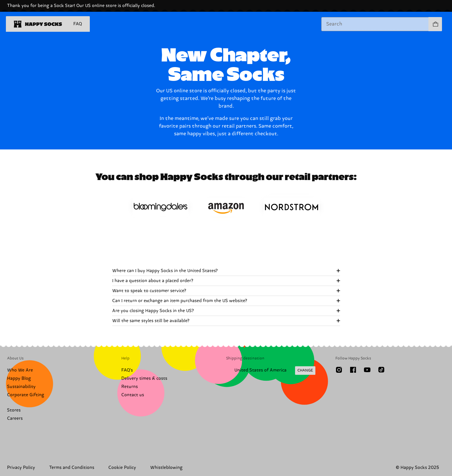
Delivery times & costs (144, 378)
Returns (130, 387)
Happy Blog (19, 378)
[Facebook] (353, 370)
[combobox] (375, 24)
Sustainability (21, 387)
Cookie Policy (122, 468)
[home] (38, 24)
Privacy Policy (21, 468)
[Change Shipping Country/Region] (271, 371)
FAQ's (127, 370)
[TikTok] (381, 370)
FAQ (78, 24)
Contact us (133, 395)
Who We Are (20, 370)
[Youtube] (367, 370)
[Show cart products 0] (435, 24)
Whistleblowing (166, 468)
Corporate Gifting (26, 395)
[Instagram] (339, 370)
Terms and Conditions (72, 468)
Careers (15, 418)
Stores (14, 410)
